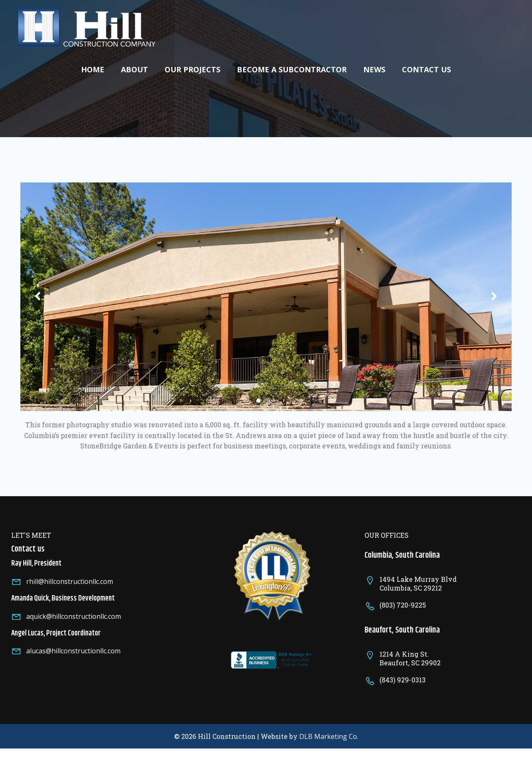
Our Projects (192, 68)
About (134, 68)
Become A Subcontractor (292, 68)
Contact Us (426, 68)
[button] (259, 406)
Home (93, 68)
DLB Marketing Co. (329, 753)
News (374, 68)
